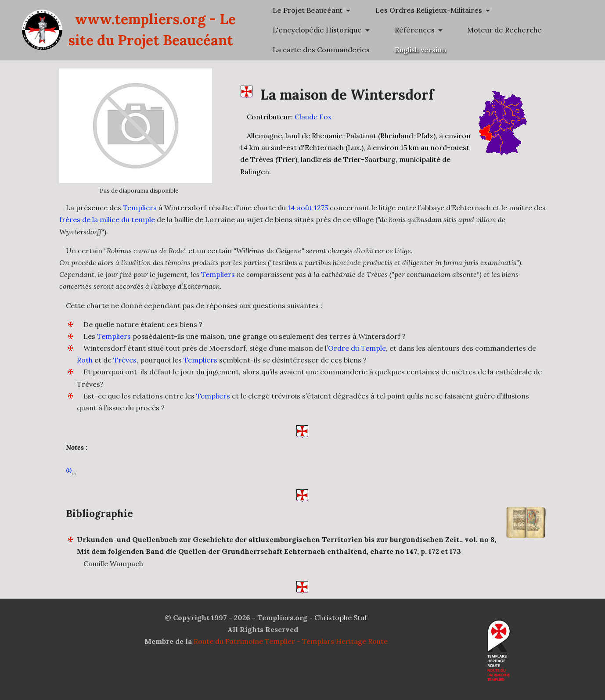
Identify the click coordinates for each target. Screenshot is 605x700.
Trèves (125, 361)
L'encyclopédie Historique (479, 50)
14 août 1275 (308, 208)
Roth (85, 361)
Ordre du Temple (357, 348)
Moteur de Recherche (472, 90)
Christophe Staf (341, 618)
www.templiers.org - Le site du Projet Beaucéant (254, 70)
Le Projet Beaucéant (469, 10)
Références (454, 70)
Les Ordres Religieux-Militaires (488, 30)
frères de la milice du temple (107, 219)
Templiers (140, 208)
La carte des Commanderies (483, 109)
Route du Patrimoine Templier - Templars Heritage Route (291, 642)
